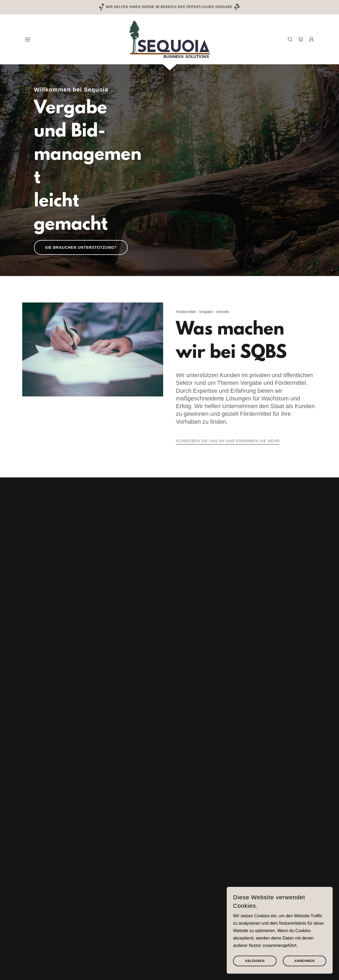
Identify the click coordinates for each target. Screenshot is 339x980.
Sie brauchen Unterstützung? (81, 247)
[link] (169, 39)
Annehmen (304, 961)
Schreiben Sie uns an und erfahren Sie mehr (228, 441)
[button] (28, 39)
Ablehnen (255, 961)
